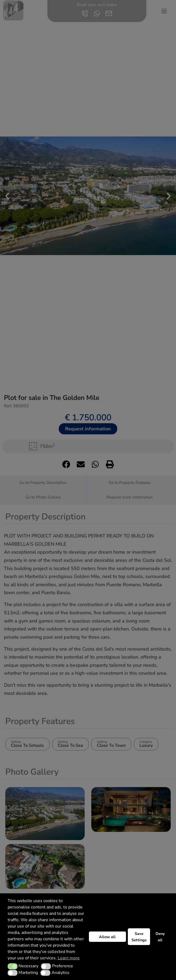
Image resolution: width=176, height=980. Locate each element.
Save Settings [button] (139, 937)
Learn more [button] (69, 958)
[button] (13, 966)
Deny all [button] (160, 937)
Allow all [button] (107, 937)
